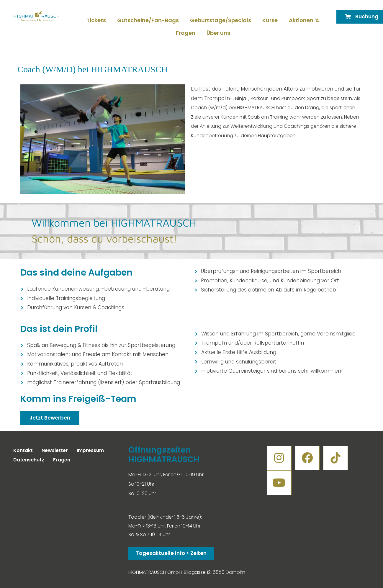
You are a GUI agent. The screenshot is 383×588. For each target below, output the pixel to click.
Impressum (90, 450)
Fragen (186, 33)
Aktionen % (304, 20)
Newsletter (55, 450)
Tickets (96, 20)
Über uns (218, 33)
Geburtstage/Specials (221, 20)
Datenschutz (29, 460)
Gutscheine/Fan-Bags (148, 20)
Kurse (270, 20)
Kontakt (23, 450)
